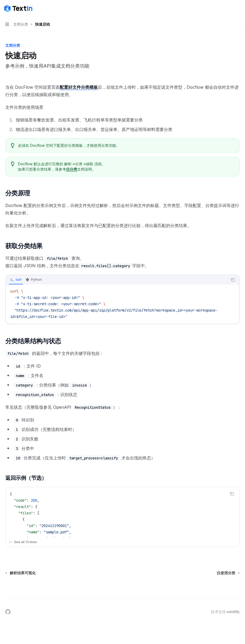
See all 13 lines (23, 542)
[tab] (16, 280)
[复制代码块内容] (233, 280)
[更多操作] (238, 8)
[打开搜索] (228, 8)
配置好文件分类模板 (79, 87)
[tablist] (117, 280)
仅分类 (72, 169)
